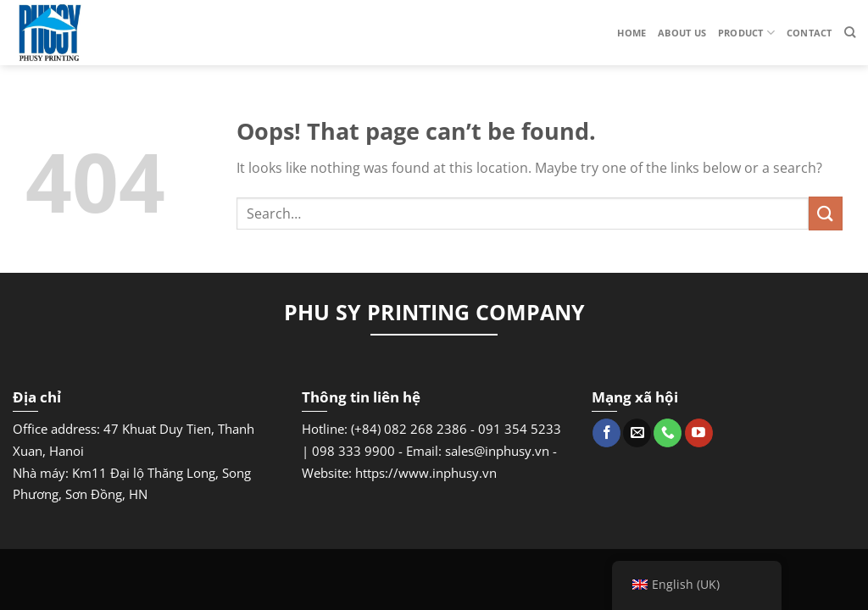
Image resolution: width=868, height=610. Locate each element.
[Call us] (668, 433)
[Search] (850, 32)
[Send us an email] (637, 433)
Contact (810, 33)
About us (682, 33)
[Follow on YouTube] (699, 433)
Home (632, 33)
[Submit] (826, 213)
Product (746, 33)
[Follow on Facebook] (606, 433)
